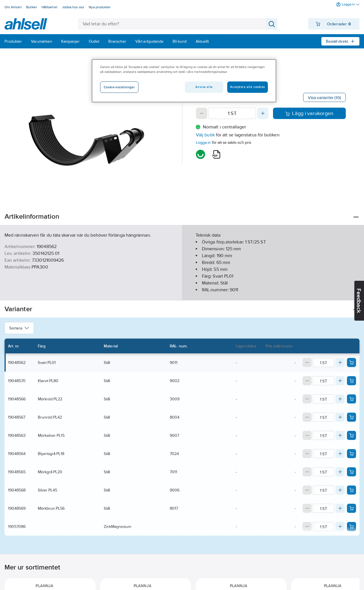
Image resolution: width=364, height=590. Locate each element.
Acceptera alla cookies (248, 87)
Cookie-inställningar (119, 87)
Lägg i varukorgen (309, 113)
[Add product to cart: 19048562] (351, 362)
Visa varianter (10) (324, 98)
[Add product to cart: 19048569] (351, 508)
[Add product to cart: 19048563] (351, 435)
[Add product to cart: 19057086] (351, 527)
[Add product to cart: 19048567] (351, 417)
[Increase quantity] (263, 113)
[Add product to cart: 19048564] (351, 454)
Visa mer (182, 291)
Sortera (19, 328)
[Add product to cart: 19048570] (351, 381)
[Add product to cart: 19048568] (351, 490)
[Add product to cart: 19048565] (351, 472)
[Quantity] (232, 113)
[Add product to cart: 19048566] (351, 399)
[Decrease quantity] (202, 113)
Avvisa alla (204, 87)
